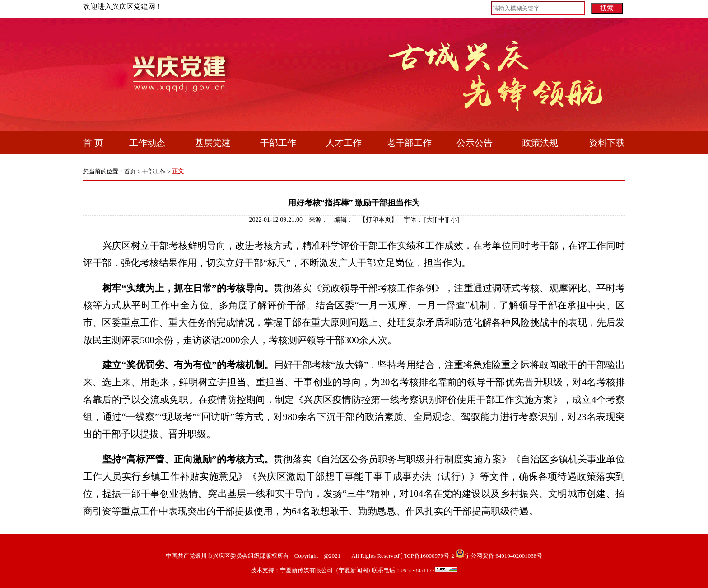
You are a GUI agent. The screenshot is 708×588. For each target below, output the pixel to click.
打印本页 (378, 220)
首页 (130, 171)
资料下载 (607, 143)
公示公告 (475, 143)
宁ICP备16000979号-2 (427, 556)
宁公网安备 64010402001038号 (503, 556)
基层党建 (213, 143)
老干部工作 (409, 143)
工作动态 (147, 143)
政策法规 (540, 143)
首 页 (93, 143)
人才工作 (344, 143)
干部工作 (278, 143)
